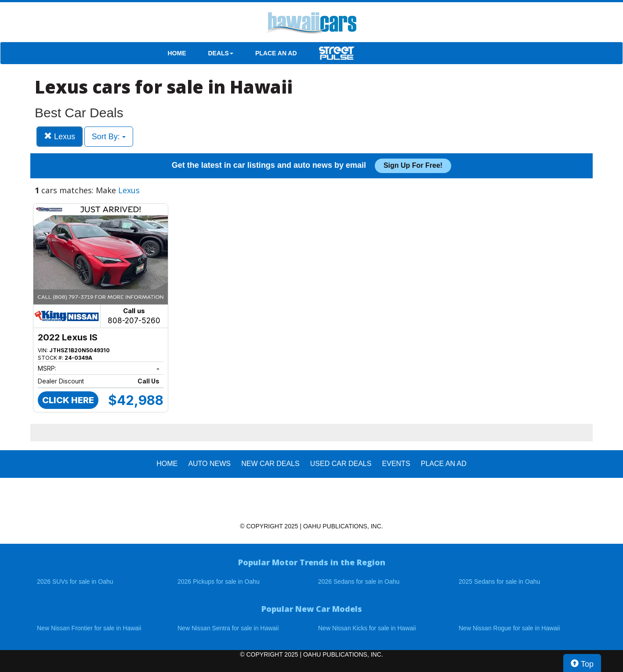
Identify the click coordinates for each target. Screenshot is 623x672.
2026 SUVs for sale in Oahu (75, 582)
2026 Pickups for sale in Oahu (219, 582)
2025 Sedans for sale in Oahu (499, 582)
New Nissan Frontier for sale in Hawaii (89, 628)
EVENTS (396, 464)
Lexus (60, 136)
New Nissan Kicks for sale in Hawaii (367, 628)
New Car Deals (270, 464)
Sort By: (109, 137)
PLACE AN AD (276, 53)
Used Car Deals (341, 464)
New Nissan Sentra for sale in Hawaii (228, 628)
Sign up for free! (413, 165)
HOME (177, 53)
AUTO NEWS (209, 464)
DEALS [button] (221, 53)
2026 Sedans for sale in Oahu (359, 582)
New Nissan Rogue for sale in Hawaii (509, 628)
